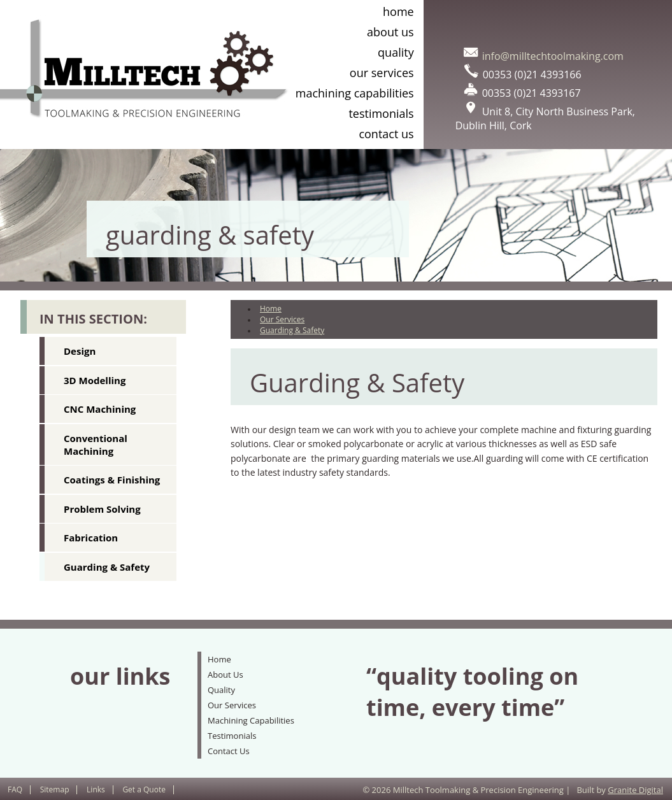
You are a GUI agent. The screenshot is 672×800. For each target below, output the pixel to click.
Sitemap (55, 789)
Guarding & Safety (107, 567)
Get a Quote (144, 789)
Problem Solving (102, 509)
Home (398, 11)
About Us (390, 32)
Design (80, 351)
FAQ (15, 789)
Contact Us (386, 134)
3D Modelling (95, 380)
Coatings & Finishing (112, 480)
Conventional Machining (96, 445)
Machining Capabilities (355, 93)
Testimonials (381, 113)
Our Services (382, 73)
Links (96, 789)
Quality (396, 52)
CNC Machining (100, 409)
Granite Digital (635, 790)
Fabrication (91, 538)
